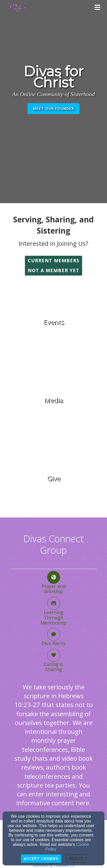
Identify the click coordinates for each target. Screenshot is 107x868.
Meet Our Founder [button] (53, 108)
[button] (53, 261)
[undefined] (53, 322)
